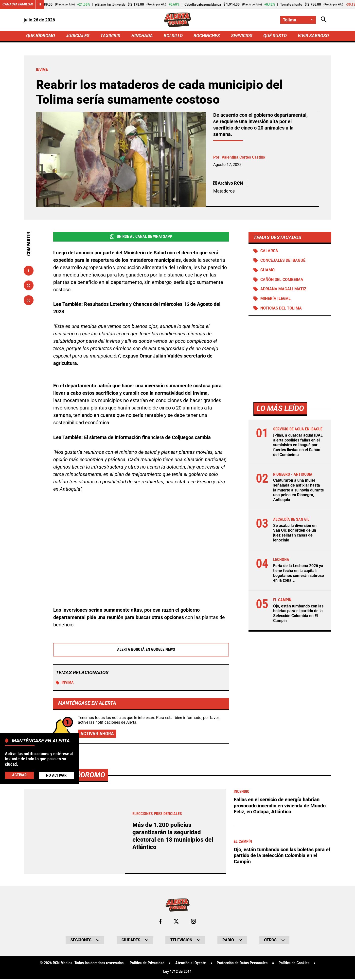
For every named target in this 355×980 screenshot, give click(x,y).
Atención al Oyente (191, 964)
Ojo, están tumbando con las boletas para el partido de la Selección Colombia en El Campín (298, 613)
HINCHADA (142, 36)
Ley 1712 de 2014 (177, 973)
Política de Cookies (294, 964)
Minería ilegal (275, 300)
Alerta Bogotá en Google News (141, 651)
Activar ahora (97, 735)
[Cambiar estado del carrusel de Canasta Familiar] (40, 4)
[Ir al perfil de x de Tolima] (176, 923)
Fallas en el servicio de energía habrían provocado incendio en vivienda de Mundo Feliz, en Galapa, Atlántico (280, 807)
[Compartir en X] (29, 286)
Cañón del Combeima (282, 281)
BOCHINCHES (207, 36)
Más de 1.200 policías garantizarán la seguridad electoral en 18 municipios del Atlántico (174, 837)
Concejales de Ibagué (283, 261)
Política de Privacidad (147, 964)
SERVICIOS (241, 36)
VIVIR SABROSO (313, 36)
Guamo (267, 271)
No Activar (56, 775)
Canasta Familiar (18, 4)
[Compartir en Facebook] (29, 271)
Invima (65, 684)
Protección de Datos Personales (242, 964)
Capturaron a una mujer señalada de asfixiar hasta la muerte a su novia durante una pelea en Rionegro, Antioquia (299, 491)
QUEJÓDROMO (41, 36)
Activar (19, 775)
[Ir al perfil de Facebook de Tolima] (160, 923)
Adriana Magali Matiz (283, 290)
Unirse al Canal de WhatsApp (141, 237)
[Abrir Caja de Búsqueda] (323, 20)
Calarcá (269, 252)
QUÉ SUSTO (275, 36)
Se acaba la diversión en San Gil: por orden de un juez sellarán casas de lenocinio (295, 533)
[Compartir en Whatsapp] (29, 301)
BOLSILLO (173, 36)
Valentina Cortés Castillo (243, 158)
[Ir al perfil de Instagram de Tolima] (194, 923)
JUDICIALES (78, 36)
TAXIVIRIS (110, 36)
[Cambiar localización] (298, 20)
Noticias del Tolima (281, 309)
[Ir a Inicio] (178, 20)
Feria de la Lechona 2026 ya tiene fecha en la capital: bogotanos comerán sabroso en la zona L (299, 573)
